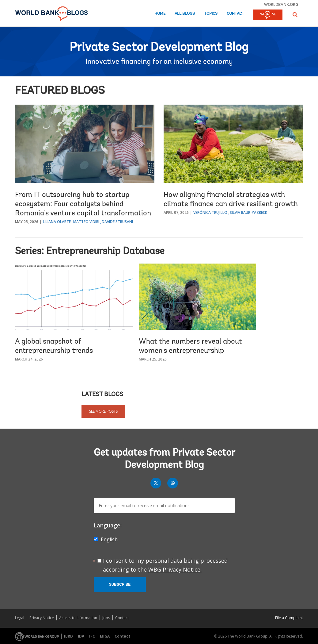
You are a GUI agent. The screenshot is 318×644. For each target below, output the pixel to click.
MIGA (105, 636)
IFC (92, 636)
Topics (211, 14)
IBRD (68, 636)
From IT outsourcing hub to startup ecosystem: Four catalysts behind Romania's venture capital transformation (83, 204)
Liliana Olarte (57, 222)
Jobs (106, 618)
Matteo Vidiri (86, 222)
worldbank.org (281, 4)
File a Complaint (289, 618)
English (109, 539)
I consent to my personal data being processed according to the (165, 565)
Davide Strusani (117, 222)
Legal (20, 618)
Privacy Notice (42, 618)
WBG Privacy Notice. (175, 569)
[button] (295, 15)
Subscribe (120, 584)
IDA (81, 636)
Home (160, 14)
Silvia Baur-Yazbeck (248, 212)
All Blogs (185, 14)
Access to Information (78, 618)
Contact (235, 14)
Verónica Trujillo (210, 212)
